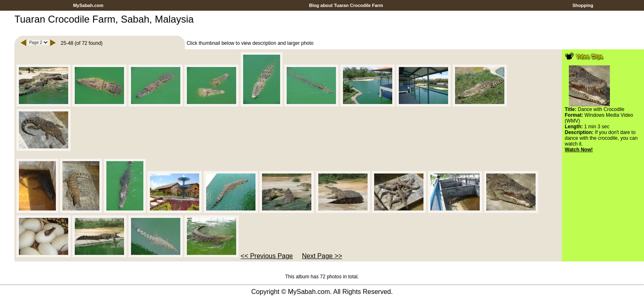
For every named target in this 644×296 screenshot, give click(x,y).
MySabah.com (88, 5)
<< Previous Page (267, 256)
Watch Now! (579, 150)
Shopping (583, 5)
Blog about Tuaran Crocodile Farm (346, 5)
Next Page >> (322, 256)
